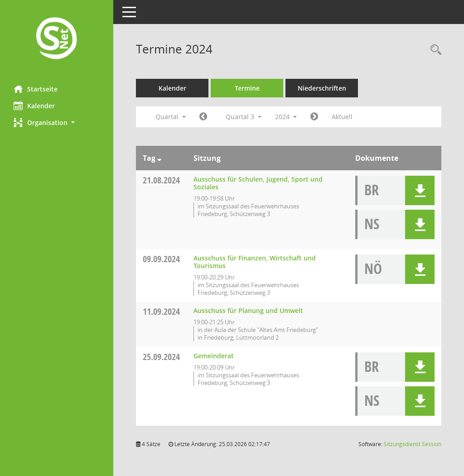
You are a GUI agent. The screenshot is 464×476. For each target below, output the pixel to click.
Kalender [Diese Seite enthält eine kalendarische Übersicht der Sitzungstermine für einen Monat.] (34, 106)
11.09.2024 (161, 311)
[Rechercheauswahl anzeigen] (434, 50)
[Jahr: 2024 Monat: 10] (314, 117)
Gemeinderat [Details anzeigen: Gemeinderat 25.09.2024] (214, 356)
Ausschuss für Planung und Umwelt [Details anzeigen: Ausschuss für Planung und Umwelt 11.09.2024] (248, 310)
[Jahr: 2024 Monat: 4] (203, 117)
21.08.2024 (161, 180)
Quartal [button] (171, 117)
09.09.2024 (161, 259)
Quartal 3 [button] (244, 117)
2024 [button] (286, 117)
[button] (57, 123)
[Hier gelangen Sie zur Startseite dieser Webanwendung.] (57, 39)
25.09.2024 (161, 357)
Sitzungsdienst (413, 444)
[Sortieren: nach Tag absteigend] (159, 158)
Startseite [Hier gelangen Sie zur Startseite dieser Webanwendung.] (36, 89)
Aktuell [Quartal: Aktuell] (342, 117)
